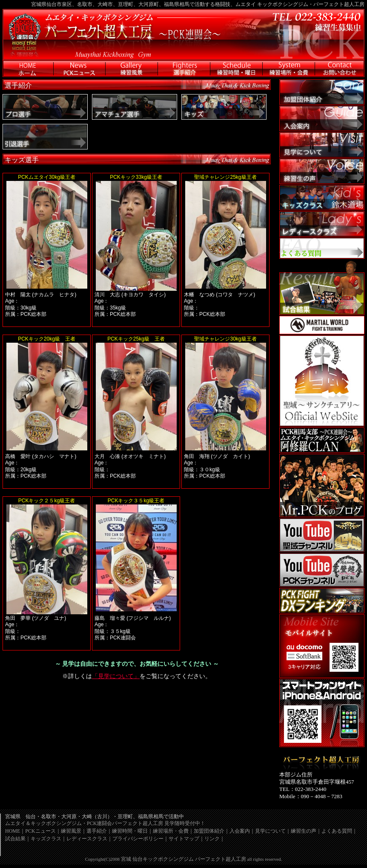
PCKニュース (40, 831)
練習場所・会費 (171, 831)
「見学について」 (116, 676)
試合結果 (15, 839)
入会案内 (240, 831)
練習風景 (71, 831)
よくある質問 (337, 831)
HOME (13, 831)
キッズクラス (46, 839)
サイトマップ (184, 839)
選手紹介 (97, 831)
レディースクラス (87, 839)
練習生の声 (304, 831)
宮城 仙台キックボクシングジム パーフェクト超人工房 (183, 859)
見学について (270, 831)
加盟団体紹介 (209, 831)
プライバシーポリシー (138, 839)
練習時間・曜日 (130, 831)
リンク (212, 839)
